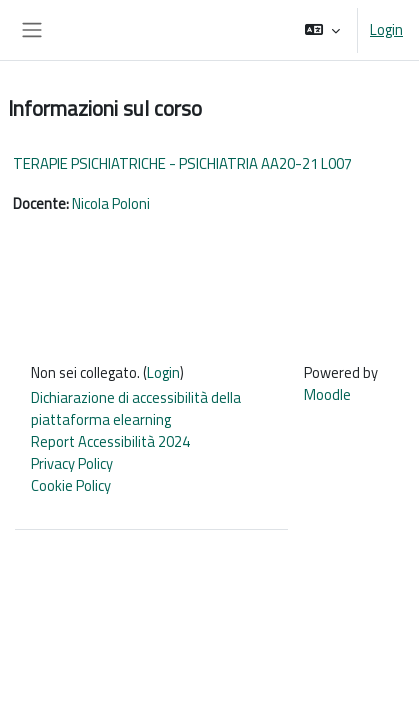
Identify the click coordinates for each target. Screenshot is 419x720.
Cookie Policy (71, 485)
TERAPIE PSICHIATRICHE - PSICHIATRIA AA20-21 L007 (182, 163)
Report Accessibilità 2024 (110, 441)
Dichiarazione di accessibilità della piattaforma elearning (136, 408)
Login (386, 30)
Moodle (327, 394)
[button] (322, 30)
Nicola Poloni (111, 203)
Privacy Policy (72, 463)
